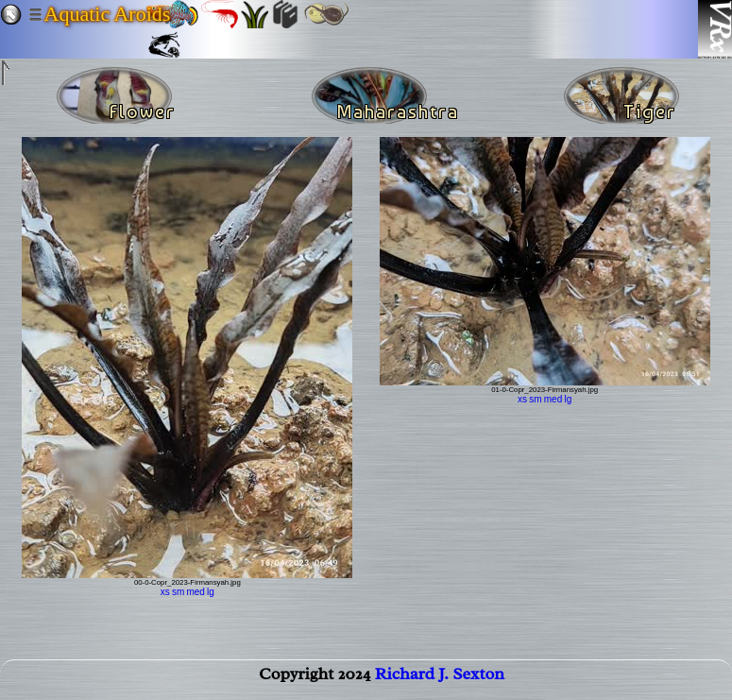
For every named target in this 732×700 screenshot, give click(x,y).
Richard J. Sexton (440, 677)
